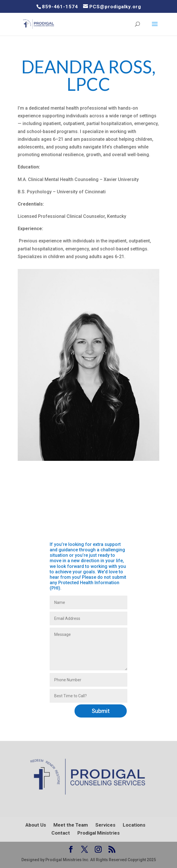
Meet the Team (71, 825)
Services (105, 825)
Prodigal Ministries (98, 833)
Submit (101, 711)
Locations (134, 825)
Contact (61, 833)
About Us (36, 825)
